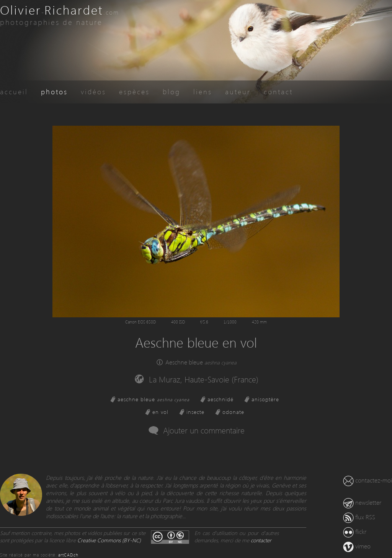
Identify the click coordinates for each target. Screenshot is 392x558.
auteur (238, 91)
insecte (195, 412)
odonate (233, 412)
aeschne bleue (154, 399)
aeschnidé (220, 399)
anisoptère (265, 399)
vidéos (93, 91)
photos (54, 91)
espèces (134, 91)
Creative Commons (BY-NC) (109, 540)
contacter (261, 540)
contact (278, 91)
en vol (160, 412)
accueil (14, 91)
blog (171, 91)
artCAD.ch (68, 555)
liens (203, 91)
